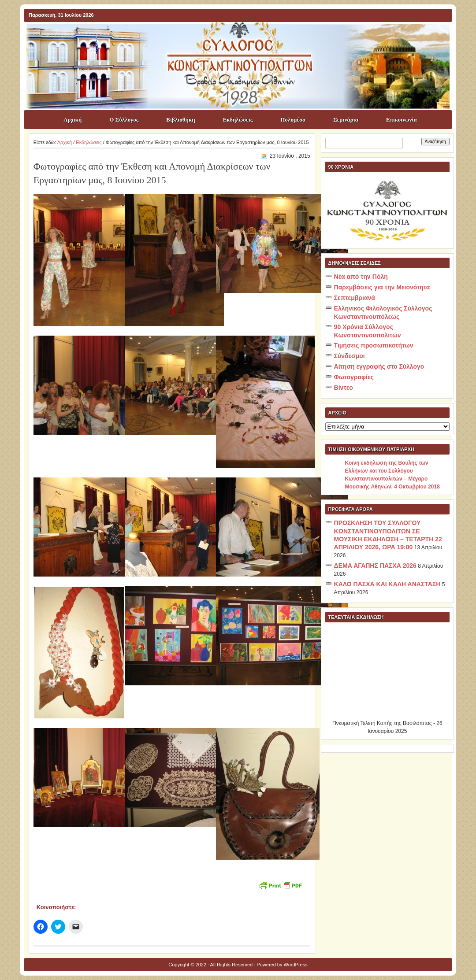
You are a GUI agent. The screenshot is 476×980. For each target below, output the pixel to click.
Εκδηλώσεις (238, 120)
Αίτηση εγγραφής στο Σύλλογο (379, 366)
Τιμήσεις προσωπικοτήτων (374, 345)
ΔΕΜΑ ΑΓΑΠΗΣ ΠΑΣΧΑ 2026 (375, 566)
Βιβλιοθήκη (180, 120)
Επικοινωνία (402, 120)
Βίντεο (344, 388)
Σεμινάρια (346, 120)
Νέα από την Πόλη (361, 277)
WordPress (296, 965)
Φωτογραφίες (354, 377)
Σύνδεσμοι (350, 356)
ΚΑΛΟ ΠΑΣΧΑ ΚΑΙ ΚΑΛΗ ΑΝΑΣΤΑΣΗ (387, 584)
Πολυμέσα (293, 120)
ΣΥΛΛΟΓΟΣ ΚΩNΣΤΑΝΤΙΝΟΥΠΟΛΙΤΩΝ (242, 38)
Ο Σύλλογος (124, 120)
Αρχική (73, 120)
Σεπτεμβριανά (355, 298)
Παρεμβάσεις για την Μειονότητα (382, 287)
